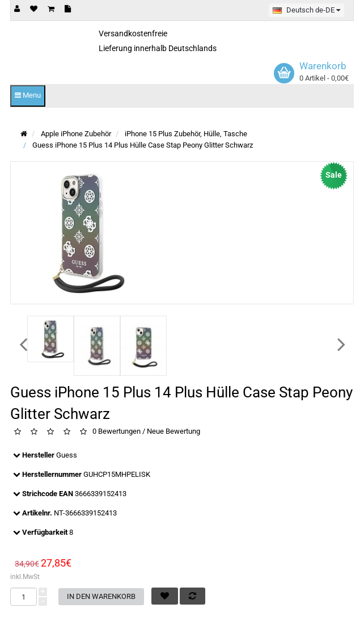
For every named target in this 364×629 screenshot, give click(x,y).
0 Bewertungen (117, 432)
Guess (67, 455)
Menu (28, 95)
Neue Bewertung (173, 432)
